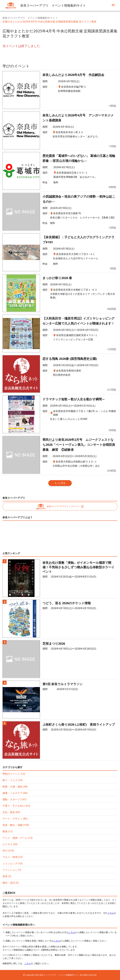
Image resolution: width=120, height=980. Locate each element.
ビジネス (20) (10, 844)
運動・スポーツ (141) (14, 799)
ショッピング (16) (12, 863)
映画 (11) (7, 831)
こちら (111, 913)
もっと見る (60, 483)
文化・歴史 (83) (11, 812)
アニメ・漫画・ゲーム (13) (17, 838)
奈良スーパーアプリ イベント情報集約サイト (29, 18)
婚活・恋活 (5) (11, 883)
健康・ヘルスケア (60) (15, 793)
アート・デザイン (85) (15, 819)
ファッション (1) (12, 870)
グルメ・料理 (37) (12, 857)
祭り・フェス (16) (12, 780)
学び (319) (8, 851)
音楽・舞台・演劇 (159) (16, 825)
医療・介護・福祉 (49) (15, 787)
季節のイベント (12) (14, 774)
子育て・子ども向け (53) (16, 806)
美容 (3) (7, 876)
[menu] (113, 5)
